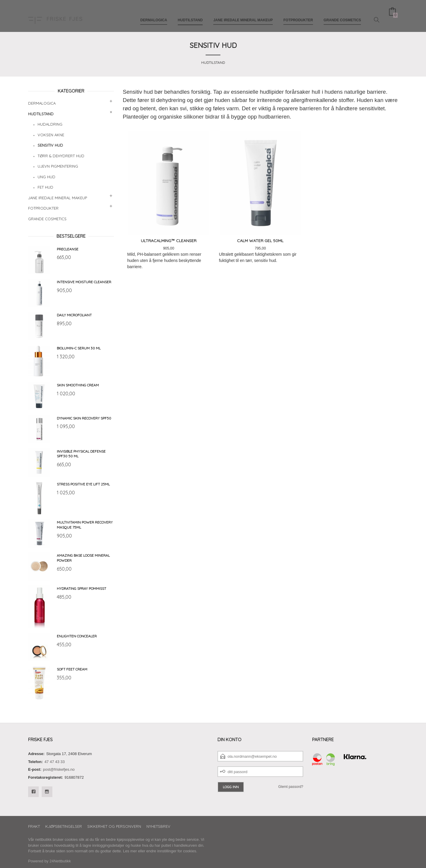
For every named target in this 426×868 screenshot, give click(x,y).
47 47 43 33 (55, 762)
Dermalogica (154, 14)
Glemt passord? (291, 787)
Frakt (34, 826)
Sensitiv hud (50, 145)
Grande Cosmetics (342, 14)
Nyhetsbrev (158, 826)
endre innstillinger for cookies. (172, 851)
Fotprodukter (298, 14)
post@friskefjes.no (59, 769)
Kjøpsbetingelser (64, 826)
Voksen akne (51, 135)
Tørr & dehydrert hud (61, 156)
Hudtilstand (190, 14)
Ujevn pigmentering (58, 166)
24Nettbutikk (60, 861)
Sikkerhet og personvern (114, 826)
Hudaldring (50, 124)
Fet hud (45, 187)
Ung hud (46, 177)
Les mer (130, 851)
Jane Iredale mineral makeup (243, 14)
